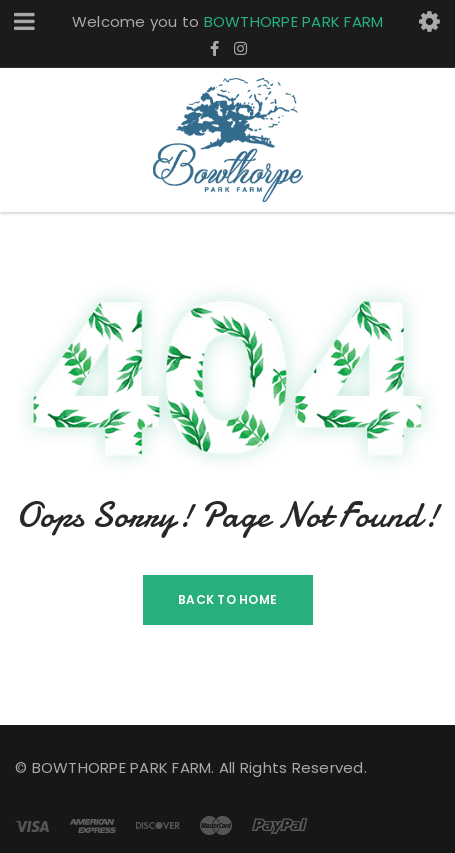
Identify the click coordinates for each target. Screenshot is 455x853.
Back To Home (227, 599)
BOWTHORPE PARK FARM (294, 21)
